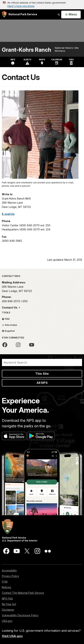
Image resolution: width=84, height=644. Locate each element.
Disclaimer (8, 610)
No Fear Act (9, 604)
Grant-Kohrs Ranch (26, 50)
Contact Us (10, 307)
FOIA (5, 582)
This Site (42, 374)
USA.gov (7, 621)
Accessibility (9, 570)
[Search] (42, 362)
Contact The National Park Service (23, 593)
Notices (6, 587)
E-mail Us (8, 214)
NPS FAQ (7, 599)
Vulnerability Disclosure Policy (20, 615)
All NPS (42, 383)
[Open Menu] (71, 15)
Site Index (10, 325)
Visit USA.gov (12, 636)
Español (8, 331)
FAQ (6, 319)
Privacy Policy (10, 576)
